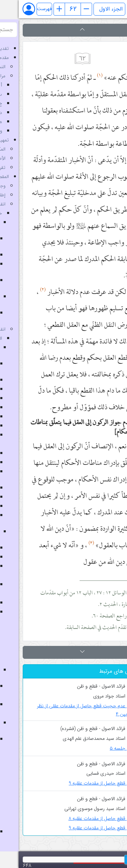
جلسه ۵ (104, 748)
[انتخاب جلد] (91, 9)
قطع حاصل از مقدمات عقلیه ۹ (84, 783)
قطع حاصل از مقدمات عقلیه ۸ (83, 819)
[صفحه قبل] (41, 9)
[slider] (111, 860)
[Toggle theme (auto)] (114, 9)
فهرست (26, 9)
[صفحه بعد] (68, 9)
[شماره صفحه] (54, 9)
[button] (63, 30)
